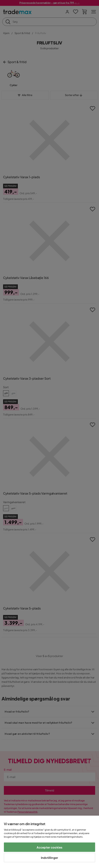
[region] (49, 842)
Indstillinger (49, 858)
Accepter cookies (49, 847)
